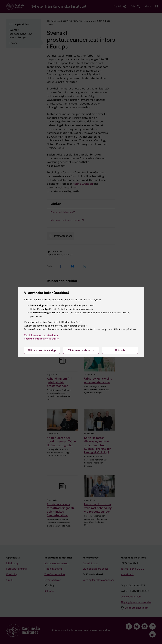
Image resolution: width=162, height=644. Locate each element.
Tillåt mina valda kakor (81, 350)
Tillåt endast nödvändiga (42, 350)
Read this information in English (42, 339)
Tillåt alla (120, 350)
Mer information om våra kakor (41, 335)
